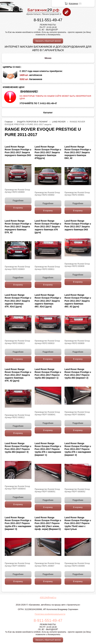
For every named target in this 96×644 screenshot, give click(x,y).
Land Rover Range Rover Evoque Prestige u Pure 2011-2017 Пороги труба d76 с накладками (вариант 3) (18, 523)
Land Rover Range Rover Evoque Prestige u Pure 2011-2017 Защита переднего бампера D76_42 (18, 227)
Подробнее (18, 201)
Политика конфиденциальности (50, 614)
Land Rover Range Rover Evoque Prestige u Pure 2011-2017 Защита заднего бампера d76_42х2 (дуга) (18, 301)
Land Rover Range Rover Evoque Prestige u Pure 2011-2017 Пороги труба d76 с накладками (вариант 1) (48, 449)
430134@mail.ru (48, 597)
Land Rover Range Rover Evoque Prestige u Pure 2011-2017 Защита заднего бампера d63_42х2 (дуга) (48, 301)
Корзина (73, 3)
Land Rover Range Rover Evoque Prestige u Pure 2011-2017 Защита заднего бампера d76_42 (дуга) (18, 375)
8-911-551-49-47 (48, 20)
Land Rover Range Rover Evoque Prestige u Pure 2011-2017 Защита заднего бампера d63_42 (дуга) (78, 301)
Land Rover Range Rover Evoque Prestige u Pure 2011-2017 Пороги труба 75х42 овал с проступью (78, 523)
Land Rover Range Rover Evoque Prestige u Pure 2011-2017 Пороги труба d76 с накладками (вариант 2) (78, 449)
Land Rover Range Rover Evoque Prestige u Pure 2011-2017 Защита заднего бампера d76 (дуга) (48, 227)
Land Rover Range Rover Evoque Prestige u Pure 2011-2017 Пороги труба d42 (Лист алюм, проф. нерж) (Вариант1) (48, 523)
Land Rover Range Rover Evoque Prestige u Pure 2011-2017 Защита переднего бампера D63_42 (78, 152)
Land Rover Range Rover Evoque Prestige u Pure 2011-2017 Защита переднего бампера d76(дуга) (48, 152)
